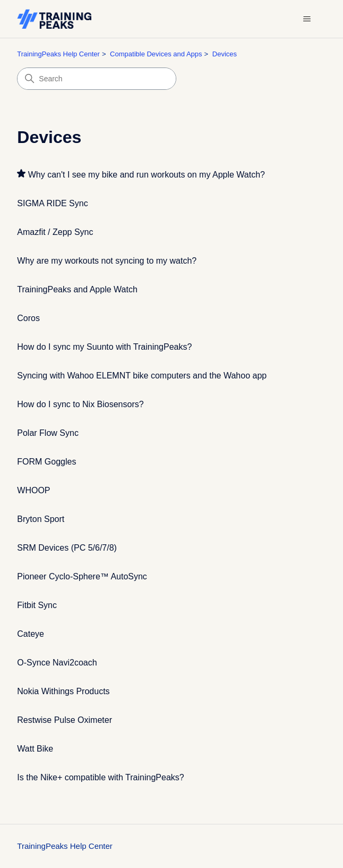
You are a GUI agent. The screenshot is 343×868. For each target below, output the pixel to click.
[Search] (97, 79)
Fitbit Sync (37, 605)
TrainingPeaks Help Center (58, 54)
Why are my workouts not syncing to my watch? (107, 261)
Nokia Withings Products (63, 691)
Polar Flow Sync (48, 433)
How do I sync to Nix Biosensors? (80, 404)
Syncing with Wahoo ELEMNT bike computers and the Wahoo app (142, 376)
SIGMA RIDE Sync (52, 203)
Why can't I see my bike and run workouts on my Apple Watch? (147, 175)
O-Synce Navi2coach (57, 663)
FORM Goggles (46, 462)
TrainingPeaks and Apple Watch (77, 289)
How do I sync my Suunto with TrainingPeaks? (104, 347)
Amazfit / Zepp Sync (55, 232)
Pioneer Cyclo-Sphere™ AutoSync (82, 576)
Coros (28, 318)
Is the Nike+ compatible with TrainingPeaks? (100, 777)
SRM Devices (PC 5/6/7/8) (67, 548)
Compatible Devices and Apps (156, 54)
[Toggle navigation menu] (307, 19)
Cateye (31, 634)
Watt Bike (35, 749)
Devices (225, 54)
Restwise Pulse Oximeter (65, 720)
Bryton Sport (41, 519)
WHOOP (33, 490)
